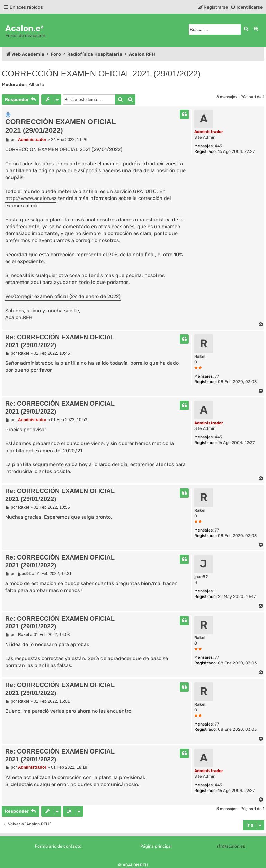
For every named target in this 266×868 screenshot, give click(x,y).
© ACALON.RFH (133, 865)
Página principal (156, 846)
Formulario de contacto (58, 846)
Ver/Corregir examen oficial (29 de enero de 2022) (63, 297)
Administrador (209, 132)
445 (218, 146)
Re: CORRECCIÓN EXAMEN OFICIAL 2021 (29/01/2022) (60, 341)
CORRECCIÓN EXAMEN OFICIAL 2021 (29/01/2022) (101, 73)
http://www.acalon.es (31, 198)
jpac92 (201, 577)
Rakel (200, 357)
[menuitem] (246, 7)
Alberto (37, 85)
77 (217, 376)
